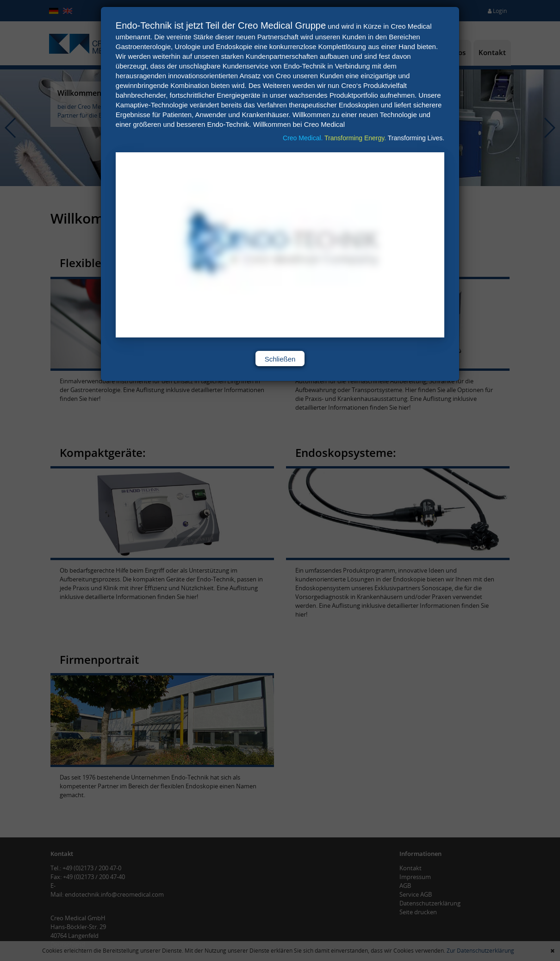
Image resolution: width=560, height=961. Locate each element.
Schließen (280, 359)
